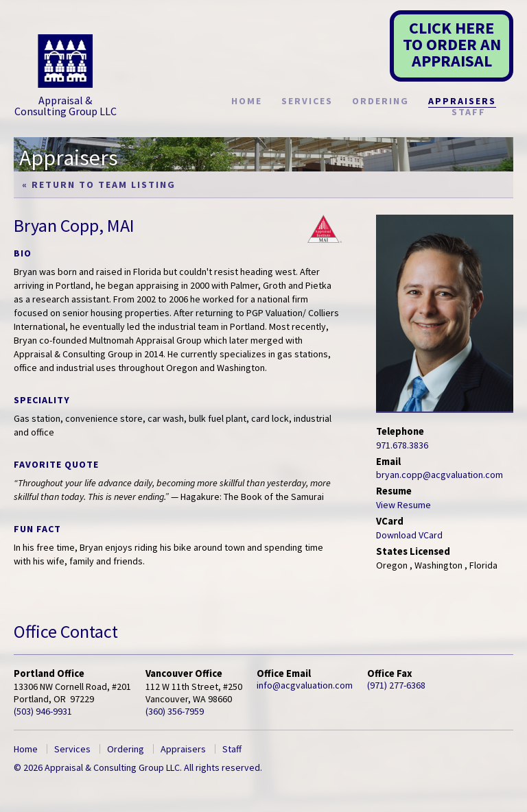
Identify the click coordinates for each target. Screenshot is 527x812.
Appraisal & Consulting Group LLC (66, 76)
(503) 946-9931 (43, 711)
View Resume (403, 505)
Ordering (380, 101)
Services (307, 101)
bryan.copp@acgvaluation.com (440, 475)
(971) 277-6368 (396, 685)
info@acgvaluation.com (305, 685)
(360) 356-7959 (175, 711)
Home (247, 101)
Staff (469, 112)
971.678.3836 (402, 445)
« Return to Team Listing (99, 184)
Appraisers (462, 101)
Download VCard (409, 535)
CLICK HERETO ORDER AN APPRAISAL (452, 44)
